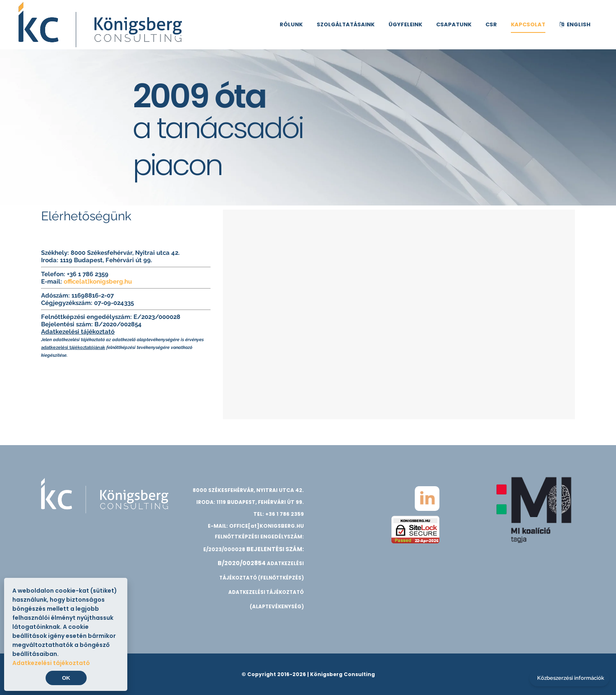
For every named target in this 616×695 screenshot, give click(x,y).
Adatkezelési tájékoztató (78, 332)
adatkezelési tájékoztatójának (73, 347)
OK (66, 678)
